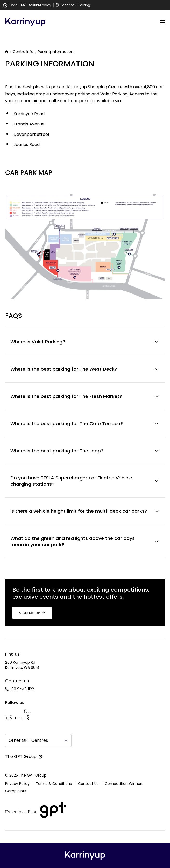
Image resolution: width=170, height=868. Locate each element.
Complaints (16, 791)
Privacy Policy (17, 784)
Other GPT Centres (28, 740)
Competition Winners (124, 784)
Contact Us (88, 784)
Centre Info (23, 52)
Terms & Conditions (54, 784)
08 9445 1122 (23, 689)
